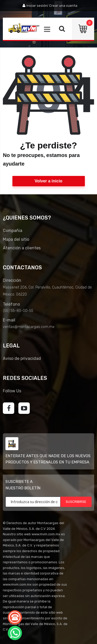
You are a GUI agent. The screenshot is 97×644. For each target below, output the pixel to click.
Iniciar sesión (37, 6)
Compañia (13, 231)
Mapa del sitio (16, 239)
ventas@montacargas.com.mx (29, 327)
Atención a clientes (22, 248)
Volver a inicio (48, 181)
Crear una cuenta (63, 6)
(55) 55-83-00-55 (18, 311)
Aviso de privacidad (22, 358)
